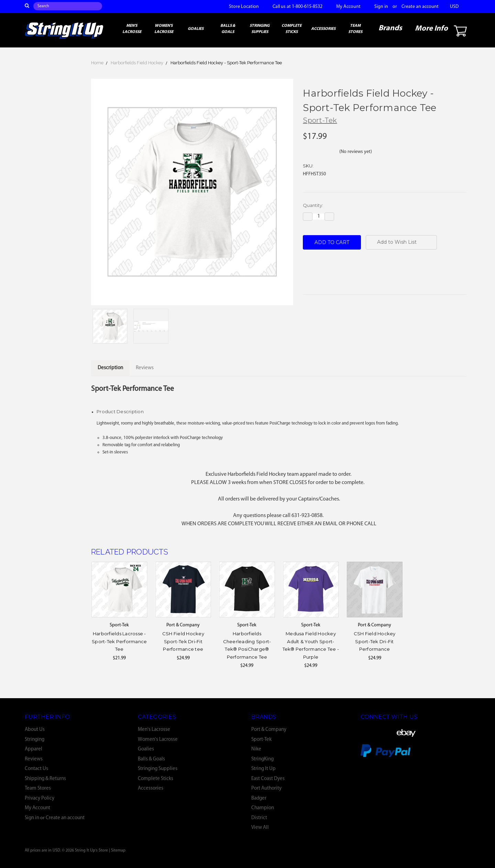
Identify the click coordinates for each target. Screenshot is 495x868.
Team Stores (355, 29)
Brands (390, 28)
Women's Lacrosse (164, 29)
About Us (35, 730)
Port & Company (269, 730)
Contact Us (36, 769)
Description (110, 368)
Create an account (420, 7)
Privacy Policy (40, 798)
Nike (256, 749)
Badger (259, 798)
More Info (431, 29)
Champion (263, 808)
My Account (348, 7)
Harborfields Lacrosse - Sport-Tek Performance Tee (119, 641)
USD (457, 7)
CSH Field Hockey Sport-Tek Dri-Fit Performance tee (183, 641)
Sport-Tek (261, 740)
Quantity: (313, 205)
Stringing (35, 740)
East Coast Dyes (268, 779)
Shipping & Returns (45, 779)
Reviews (34, 759)
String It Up (263, 769)
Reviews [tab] (145, 368)
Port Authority (266, 788)
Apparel (34, 749)
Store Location (244, 7)
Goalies (196, 29)
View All (260, 828)
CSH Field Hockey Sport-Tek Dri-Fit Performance (375, 641)
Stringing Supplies (260, 29)
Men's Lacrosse (132, 29)
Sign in (381, 7)
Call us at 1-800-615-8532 (298, 7)
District (259, 818)
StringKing (262, 759)
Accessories (323, 29)
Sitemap (118, 850)
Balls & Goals (228, 29)
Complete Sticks (291, 29)
